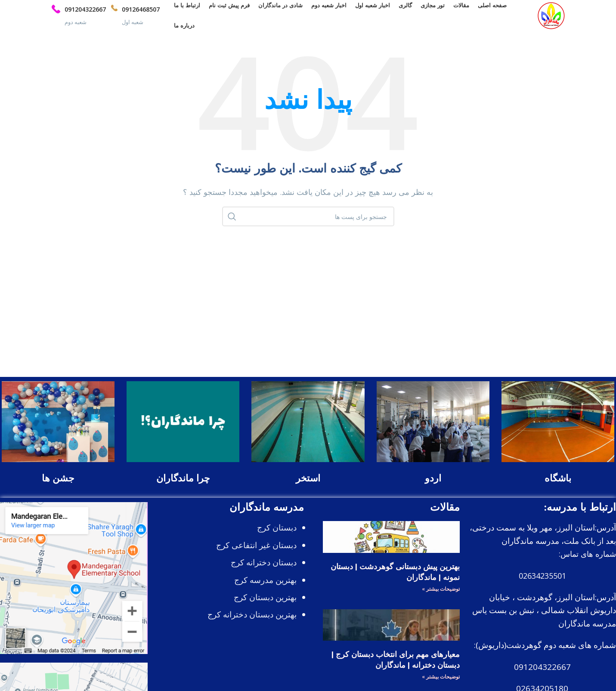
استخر (308, 486)
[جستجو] (308, 224)
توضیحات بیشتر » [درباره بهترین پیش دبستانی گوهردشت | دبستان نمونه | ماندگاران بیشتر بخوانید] (441, 596)
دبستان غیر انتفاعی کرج (256, 552)
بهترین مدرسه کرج (265, 587)
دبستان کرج (277, 535)
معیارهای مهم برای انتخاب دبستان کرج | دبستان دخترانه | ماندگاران (396, 667)
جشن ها (58, 486)
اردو (433, 486)
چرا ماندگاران (183, 486)
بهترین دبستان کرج (265, 605)
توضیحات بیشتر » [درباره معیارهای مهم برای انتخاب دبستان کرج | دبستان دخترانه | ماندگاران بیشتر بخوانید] (441, 684)
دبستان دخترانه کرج (264, 570)
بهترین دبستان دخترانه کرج (252, 622)
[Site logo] (548, 19)
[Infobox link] (132, 19)
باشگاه (558, 486)
